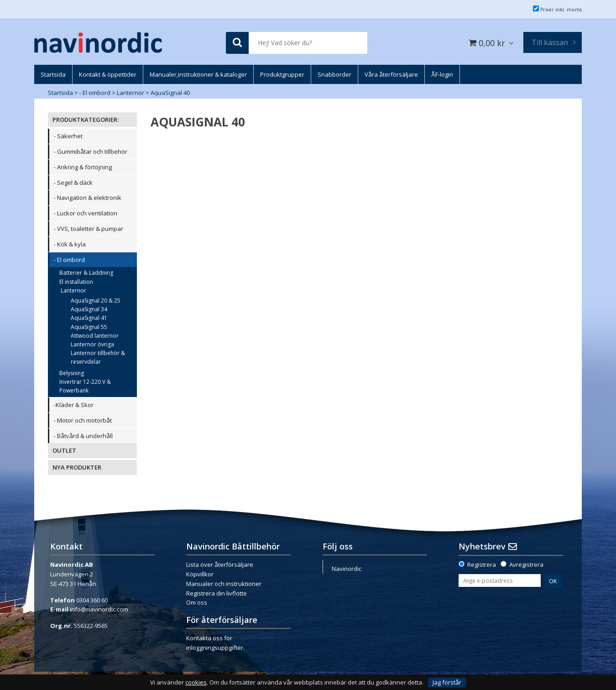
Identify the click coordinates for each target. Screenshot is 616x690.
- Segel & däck (73, 183)
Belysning (72, 373)
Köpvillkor (200, 574)
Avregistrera (526, 565)
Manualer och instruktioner (224, 584)
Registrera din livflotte (217, 593)
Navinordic (347, 569)
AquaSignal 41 (89, 318)
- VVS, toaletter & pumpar (89, 229)
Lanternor (131, 93)
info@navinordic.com (99, 609)
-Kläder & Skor (74, 405)
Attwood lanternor (95, 336)
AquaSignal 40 (170, 93)
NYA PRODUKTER (77, 467)
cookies (196, 682)
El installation (76, 282)
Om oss (197, 602)
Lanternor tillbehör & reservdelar (98, 357)
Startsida (60, 93)
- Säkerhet (68, 136)
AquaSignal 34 (89, 309)
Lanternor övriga (92, 344)
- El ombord (95, 93)
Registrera (482, 565)
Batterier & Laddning (86, 273)
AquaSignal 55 (89, 327)
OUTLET (64, 450)
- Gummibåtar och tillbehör (91, 152)
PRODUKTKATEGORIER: (86, 120)
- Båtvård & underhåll (83, 436)
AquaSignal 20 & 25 (96, 301)
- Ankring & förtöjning (83, 167)
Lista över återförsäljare (220, 565)
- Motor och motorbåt (83, 420)
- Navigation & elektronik (88, 198)
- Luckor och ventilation (86, 213)
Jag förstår (447, 682)
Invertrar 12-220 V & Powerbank (85, 386)
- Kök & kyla (70, 244)
